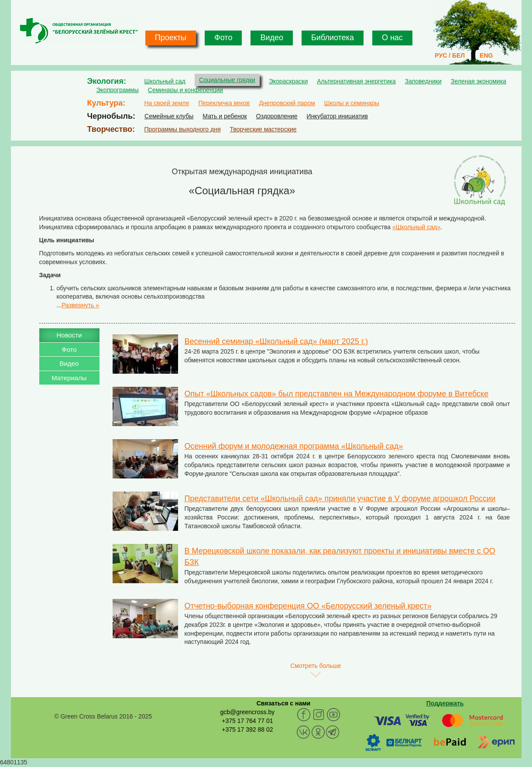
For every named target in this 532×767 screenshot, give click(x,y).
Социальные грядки (227, 80)
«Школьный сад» (416, 227)
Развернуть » (80, 305)
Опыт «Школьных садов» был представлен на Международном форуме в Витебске (337, 394)
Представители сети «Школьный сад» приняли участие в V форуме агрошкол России (340, 499)
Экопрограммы (118, 90)
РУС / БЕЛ (450, 55)
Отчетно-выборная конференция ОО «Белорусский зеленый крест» (308, 606)
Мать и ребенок (225, 116)
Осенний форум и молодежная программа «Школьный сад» (294, 446)
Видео (272, 38)
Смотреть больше (316, 666)
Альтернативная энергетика (356, 81)
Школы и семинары (352, 103)
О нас (392, 38)
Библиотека (333, 38)
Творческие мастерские (263, 129)
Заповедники (423, 81)
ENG (486, 55)
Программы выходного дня (183, 129)
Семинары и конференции (185, 90)
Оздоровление (277, 116)
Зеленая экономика (479, 81)
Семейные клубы (169, 116)
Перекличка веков (224, 103)
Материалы (69, 378)
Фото (223, 38)
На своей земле (167, 103)
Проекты (171, 38)
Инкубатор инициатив (338, 116)
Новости (69, 335)
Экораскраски (288, 81)
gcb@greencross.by (247, 712)
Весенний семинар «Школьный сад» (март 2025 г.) (276, 341)
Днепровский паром (287, 103)
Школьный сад (165, 81)
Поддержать (445, 703)
